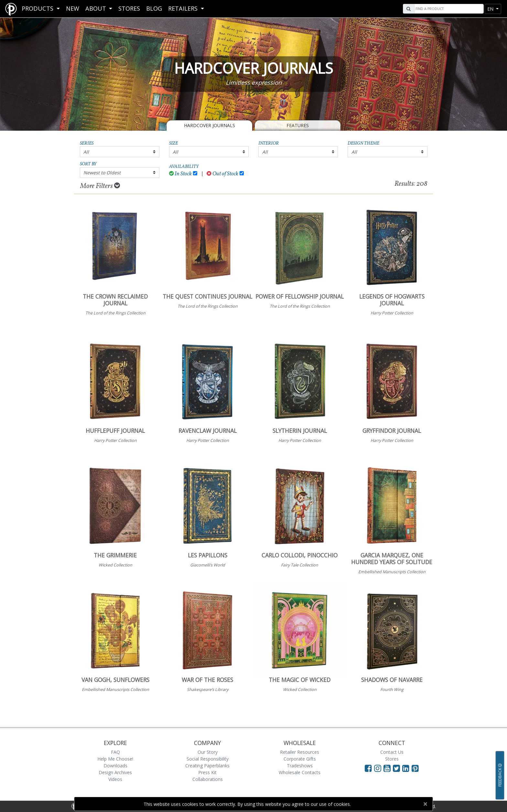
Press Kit (207, 772)
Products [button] (38, 8)
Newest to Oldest (102, 173)
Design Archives (115, 772)
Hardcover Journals (210, 125)
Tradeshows (300, 766)
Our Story (208, 752)
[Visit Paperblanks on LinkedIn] (407, 768)
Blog (154, 8)
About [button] (97, 8)
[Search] (448, 9)
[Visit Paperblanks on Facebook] (368, 768)
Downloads (115, 766)
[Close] (425, 804)
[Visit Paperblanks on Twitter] (398, 768)
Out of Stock (222, 174)
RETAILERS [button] (184, 8)
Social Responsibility (208, 759)
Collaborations (208, 779)
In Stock (181, 174)
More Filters (100, 186)
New (73, 8)
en (491, 9)
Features (298, 125)
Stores (129, 8)
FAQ (115, 752)
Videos (115, 779)
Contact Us (392, 752)
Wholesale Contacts (300, 772)
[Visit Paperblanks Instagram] (378, 768)
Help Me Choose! (115, 759)
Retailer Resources (300, 752)
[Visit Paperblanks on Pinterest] (415, 768)
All (86, 152)
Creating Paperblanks (207, 766)
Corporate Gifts (300, 759)
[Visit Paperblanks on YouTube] (388, 768)
